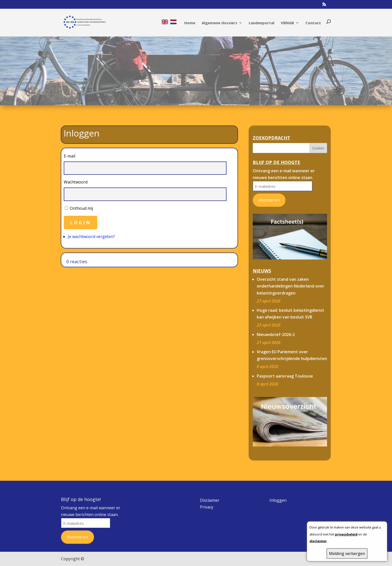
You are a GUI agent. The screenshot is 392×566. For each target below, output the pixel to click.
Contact (313, 23)
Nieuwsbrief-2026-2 (276, 334)
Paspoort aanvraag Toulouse (285, 376)
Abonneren (269, 200)
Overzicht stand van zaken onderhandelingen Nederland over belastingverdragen (290, 286)
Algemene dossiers (219, 23)
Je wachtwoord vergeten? (91, 236)
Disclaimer (210, 500)
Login (80, 222)
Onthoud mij (81, 208)
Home (190, 23)
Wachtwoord (76, 182)
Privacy (207, 507)
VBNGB (287, 23)
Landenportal (261, 23)
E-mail (69, 156)
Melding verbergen (347, 553)
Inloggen (278, 500)
